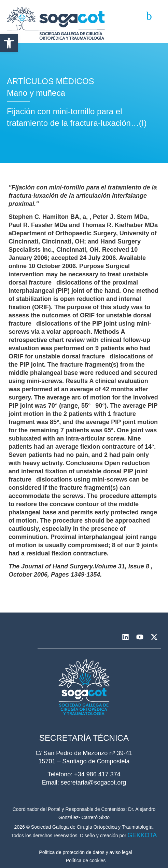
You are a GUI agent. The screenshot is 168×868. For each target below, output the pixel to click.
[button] (9, 43)
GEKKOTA (142, 835)
